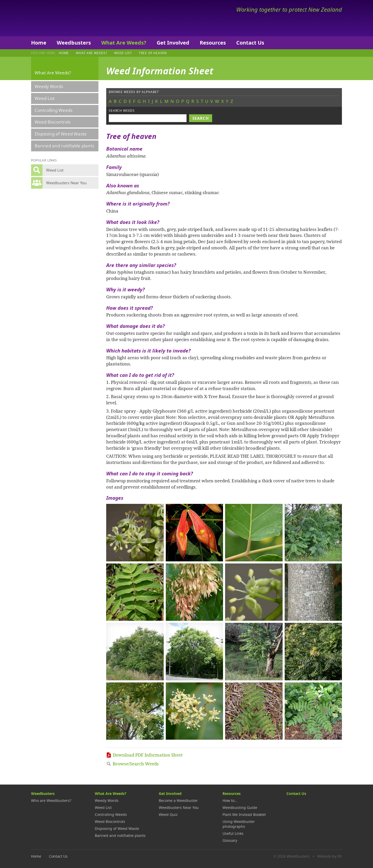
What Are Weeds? (124, 43)
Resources (213, 43)
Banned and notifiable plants (64, 146)
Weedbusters (69, 18)
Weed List (123, 53)
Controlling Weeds (54, 110)
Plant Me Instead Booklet (244, 814)
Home (39, 43)
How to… (230, 800)
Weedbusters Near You (179, 807)
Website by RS (330, 856)
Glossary (230, 840)
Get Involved (173, 43)
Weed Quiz (168, 814)
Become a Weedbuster (178, 800)
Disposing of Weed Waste (61, 134)
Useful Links (233, 833)
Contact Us (250, 43)
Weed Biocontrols (53, 122)
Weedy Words (49, 86)
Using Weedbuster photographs (239, 824)
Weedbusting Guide (240, 807)
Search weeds (122, 111)
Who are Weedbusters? (51, 800)
